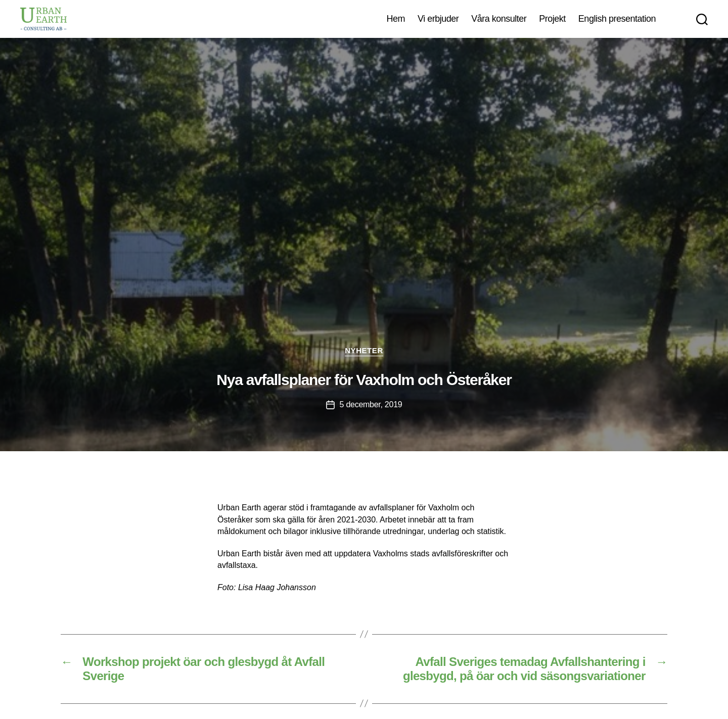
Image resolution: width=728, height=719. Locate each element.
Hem (396, 19)
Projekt (552, 19)
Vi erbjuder (438, 19)
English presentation (617, 19)
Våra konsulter (499, 19)
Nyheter (364, 350)
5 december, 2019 (371, 404)
